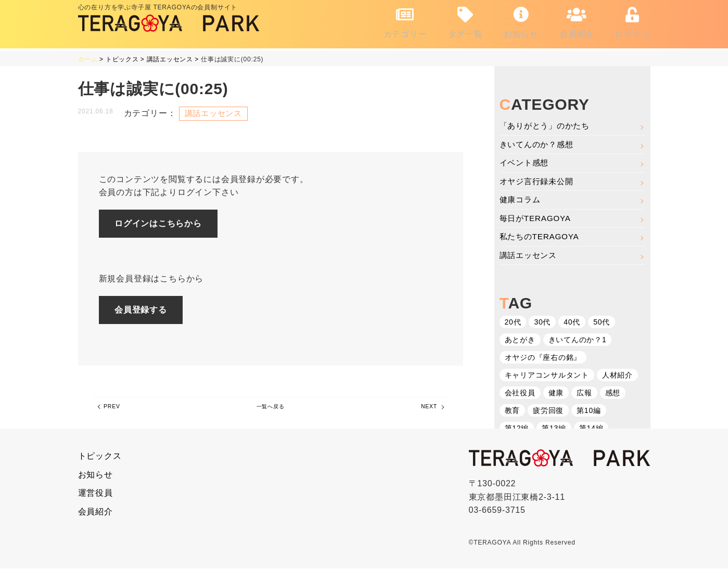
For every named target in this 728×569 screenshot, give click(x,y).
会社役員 (520, 394)
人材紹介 (617, 376)
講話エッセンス (530, 256)
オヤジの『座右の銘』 (543, 358)
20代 (513, 323)
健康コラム (521, 199)
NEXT (425, 410)
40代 (572, 323)
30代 (542, 323)
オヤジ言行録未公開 (539, 180)
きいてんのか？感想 (539, 142)
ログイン (633, 21)
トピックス (100, 456)
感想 (613, 394)
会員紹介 (577, 21)
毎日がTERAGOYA (537, 218)
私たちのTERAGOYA (541, 237)
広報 (584, 394)
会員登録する (146, 309)
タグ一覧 (465, 21)
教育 (513, 411)
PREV (116, 410)
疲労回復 (548, 411)
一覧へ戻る (270, 410)
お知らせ (521, 21)
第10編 (589, 411)
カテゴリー (405, 21)
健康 (556, 394)
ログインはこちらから (164, 221)
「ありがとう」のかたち (548, 122)
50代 (602, 323)
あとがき (520, 341)
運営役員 (95, 493)
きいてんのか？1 (578, 341)
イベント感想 (526, 160)
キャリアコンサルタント (547, 376)
